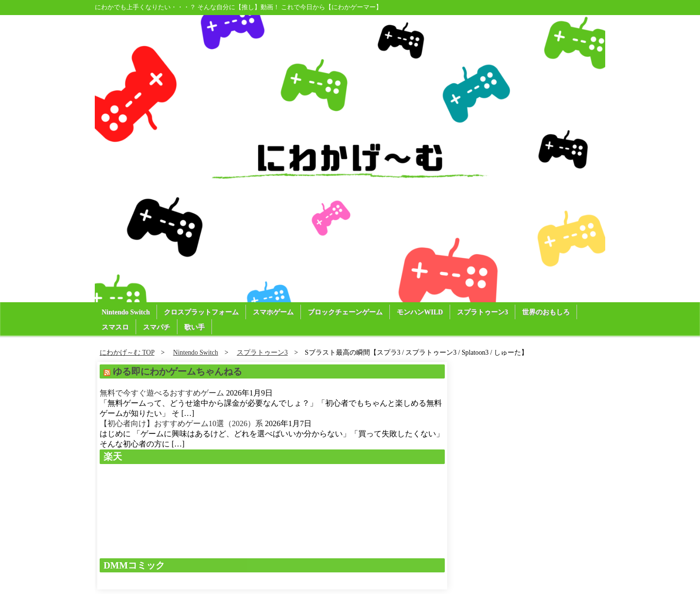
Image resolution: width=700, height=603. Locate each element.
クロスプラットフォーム (201, 312)
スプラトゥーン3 (482, 312)
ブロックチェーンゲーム (345, 312)
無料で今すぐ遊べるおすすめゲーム (162, 393)
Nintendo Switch (126, 312)
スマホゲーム (273, 312)
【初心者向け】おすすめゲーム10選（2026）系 (181, 423)
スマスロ (115, 327)
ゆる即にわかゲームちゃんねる (177, 371)
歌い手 (194, 327)
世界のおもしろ (546, 312)
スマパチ (157, 327)
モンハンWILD (420, 312)
